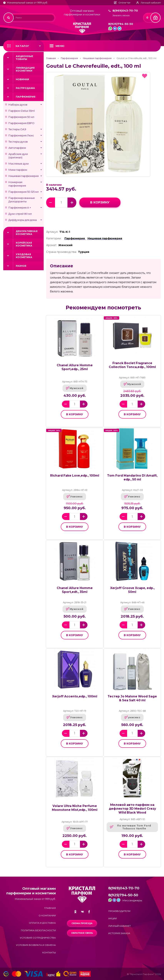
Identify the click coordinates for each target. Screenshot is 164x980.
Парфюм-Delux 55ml (22, 111)
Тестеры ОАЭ (17, 129)
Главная (51, 58)
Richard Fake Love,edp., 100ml (75, 476)
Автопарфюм (17, 148)
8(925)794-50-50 (121, 24)
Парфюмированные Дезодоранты (22, 200)
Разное (21, 266)
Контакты (49, 953)
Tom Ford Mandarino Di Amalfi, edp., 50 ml (132, 477)
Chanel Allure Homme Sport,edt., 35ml (75, 590)
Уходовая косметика (24, 256)
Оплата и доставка (42, 923)
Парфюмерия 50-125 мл (24, 192)
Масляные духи (19, 164)
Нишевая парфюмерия (24, 176)
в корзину (100, 202)
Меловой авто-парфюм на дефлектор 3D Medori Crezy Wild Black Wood (132, 809)
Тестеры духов (18, 142)
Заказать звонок (121, 16)
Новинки (22, 79)
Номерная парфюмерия (17, 184)
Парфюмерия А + (20, 208)
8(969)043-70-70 (125, 11)
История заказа (119, 933)
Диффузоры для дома (23, 220)
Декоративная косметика (27, 233)
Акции (112, 918)
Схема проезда (82, 923)
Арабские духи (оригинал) (18, 156)
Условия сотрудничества (38, 938)
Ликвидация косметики (25, 69)
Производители (119, 911)
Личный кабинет (119, 926)
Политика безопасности (38, 930)
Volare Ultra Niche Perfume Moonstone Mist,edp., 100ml (75, 808)
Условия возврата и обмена (36, 945)
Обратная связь (82, 933)
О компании (47, 915)
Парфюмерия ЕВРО (21, 123)
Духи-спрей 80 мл (20, 214)
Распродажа (25, 88)
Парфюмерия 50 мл (21, 117)
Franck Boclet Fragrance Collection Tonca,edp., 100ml (132, 365)
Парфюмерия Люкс (21, 135)
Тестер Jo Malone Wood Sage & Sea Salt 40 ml (132, 698)
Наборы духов (18, 105)
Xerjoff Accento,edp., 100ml (75, 696)
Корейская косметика (24, 244)
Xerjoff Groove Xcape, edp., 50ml (132, 590)
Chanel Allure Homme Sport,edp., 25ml (75, 367)
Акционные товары (24, 58)
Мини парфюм (18, 170)
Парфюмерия (26, 97)
